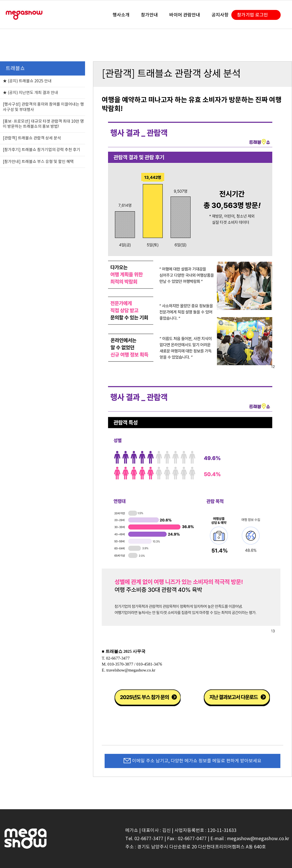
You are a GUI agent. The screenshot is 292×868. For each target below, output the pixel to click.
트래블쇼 (15, 68)
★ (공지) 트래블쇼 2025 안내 (27, 81)
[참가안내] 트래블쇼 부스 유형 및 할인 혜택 (38, 162)
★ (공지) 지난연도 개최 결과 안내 (30, 93)
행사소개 (121, 15)
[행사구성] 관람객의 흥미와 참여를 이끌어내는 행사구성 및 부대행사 (43, 107)
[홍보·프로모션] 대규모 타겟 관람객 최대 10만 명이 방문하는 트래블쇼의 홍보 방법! (43, 124)
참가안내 (149, 15)
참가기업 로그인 (252, 15)
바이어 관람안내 (185, 15)
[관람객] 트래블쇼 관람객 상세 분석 (32, 138)
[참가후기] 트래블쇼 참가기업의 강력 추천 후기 (42, 150)
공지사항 (220, 15)
